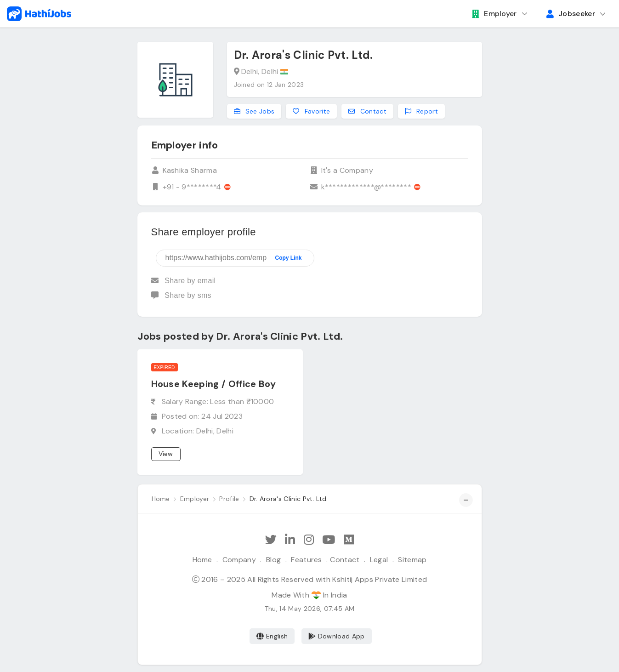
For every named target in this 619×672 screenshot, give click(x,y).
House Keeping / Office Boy (213, 384)
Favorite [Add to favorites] (311, 111)
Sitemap (412, 560)
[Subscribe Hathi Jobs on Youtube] (329, 540)
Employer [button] (494, 14)
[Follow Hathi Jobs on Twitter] (271, 540)
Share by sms (181, 295)
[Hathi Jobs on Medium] (349, 540)
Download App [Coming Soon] (337, 636)
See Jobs (254, 111)
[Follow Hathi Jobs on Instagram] (309, 540)
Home (202, 560)
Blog (273, 560)
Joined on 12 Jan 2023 (269, 85)
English (272, 636)
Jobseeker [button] (571, 14)
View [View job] (166, 454)
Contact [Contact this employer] (367, 111)
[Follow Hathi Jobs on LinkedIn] (290, 540)
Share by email (184, 281)
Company (239, 560)
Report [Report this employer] (421, 111)
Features (307, 560)
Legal (379, 560)
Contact (345, 560)
